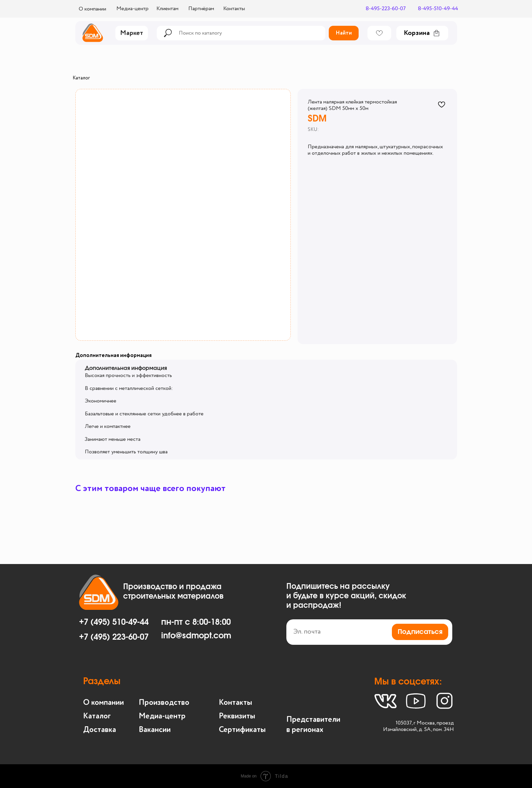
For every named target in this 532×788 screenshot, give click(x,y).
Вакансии (155, 730)
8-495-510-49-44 (438, 9)
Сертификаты (242, 730)
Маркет (132, 33)
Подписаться (420, 632)
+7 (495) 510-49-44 (114, 622)
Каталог (81, 78)
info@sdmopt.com (196, 636)
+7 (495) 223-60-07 (114, 637)
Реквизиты (237, 716)
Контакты (234, 9)
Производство (164, 703)
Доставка (100, 730)
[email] (369, 632)
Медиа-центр (132, 9)
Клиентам (167, 9)
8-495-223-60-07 (386, 9)
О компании (92, 9)
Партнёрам (201, 9)
